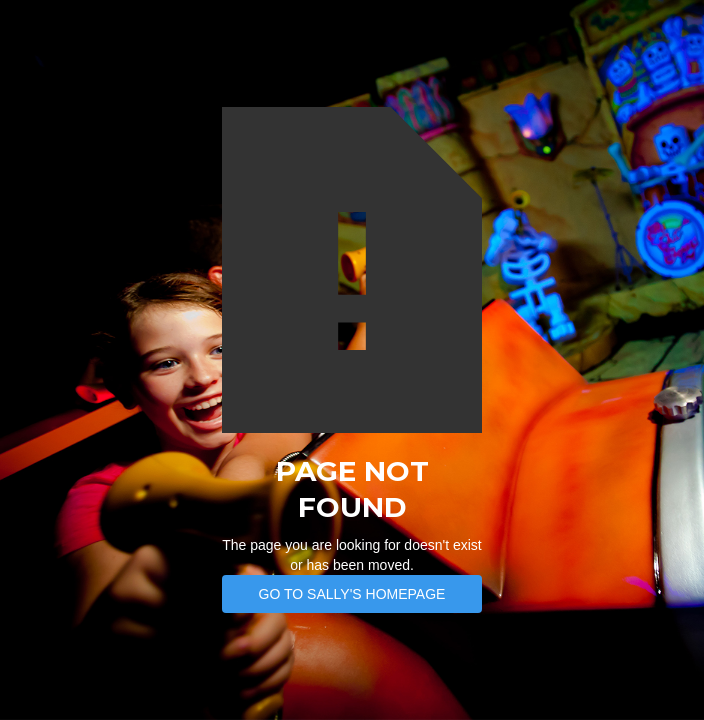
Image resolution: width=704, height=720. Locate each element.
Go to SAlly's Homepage (352, 594)
